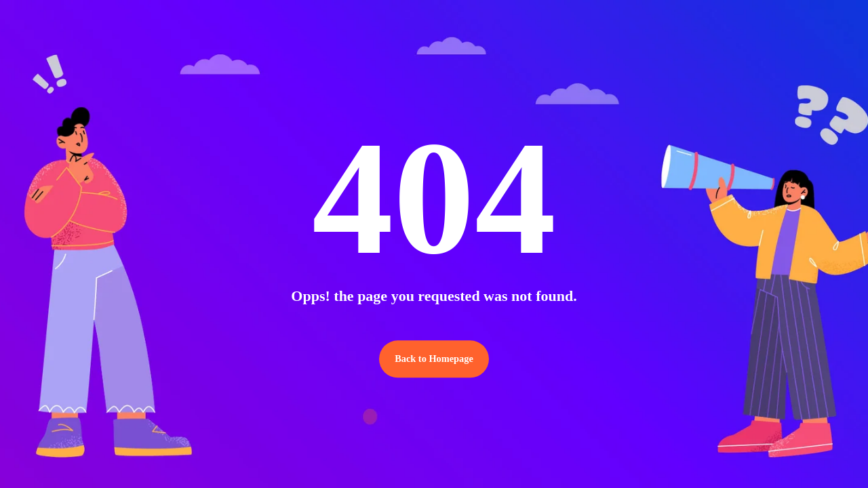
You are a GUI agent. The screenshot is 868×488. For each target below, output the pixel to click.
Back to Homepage (434, 359)
